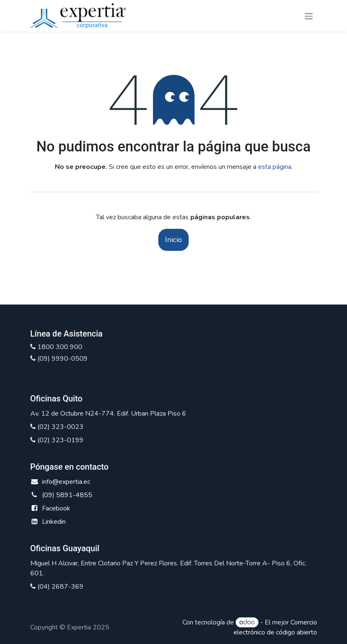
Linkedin (54, 522)
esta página (275, 167)
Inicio (173, 240)
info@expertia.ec (60, 482)
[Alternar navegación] (309, 16)
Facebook (56, 508)
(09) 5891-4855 (67, 495)
